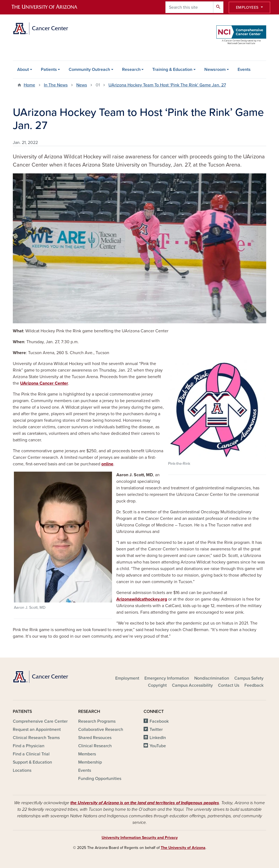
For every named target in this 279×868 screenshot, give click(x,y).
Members (87, 754)
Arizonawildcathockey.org (142, 599)
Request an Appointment (37, 730)
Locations (22, 770)
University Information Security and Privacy (140, 838)
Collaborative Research (101, 730)
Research (131, 70)
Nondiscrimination (212, 678)
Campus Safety (249, 678)
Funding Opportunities (100, 779)
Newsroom (215, 70)
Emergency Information (167, 678)
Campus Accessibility (192, 685)
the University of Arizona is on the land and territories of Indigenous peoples (145, 803)
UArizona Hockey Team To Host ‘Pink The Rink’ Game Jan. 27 (167, 85)
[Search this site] (189, 7)
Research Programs (97, 721)
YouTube (158, 746)
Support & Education (32, 762)
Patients (49, 70)
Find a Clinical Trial (31, 754)
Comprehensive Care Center (40, 721)
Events (244, 70)
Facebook (159, 721)
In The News (56, 85)
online (107, 464)
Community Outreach (89, 70)
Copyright (157, 685)
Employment (127, 678)
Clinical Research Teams (36, 738)
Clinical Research (95, 746)
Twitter (156, 730)
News (82, 85)
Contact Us (229, 685)
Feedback (254, 685)
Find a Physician (29, 746)
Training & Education (172, 70)
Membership (90, 762)
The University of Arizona (183, 848)
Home (29, 85)
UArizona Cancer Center (44, 383)
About (23, 70)
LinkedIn (158, 738)
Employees (248, 7)
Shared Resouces (95, 738)
